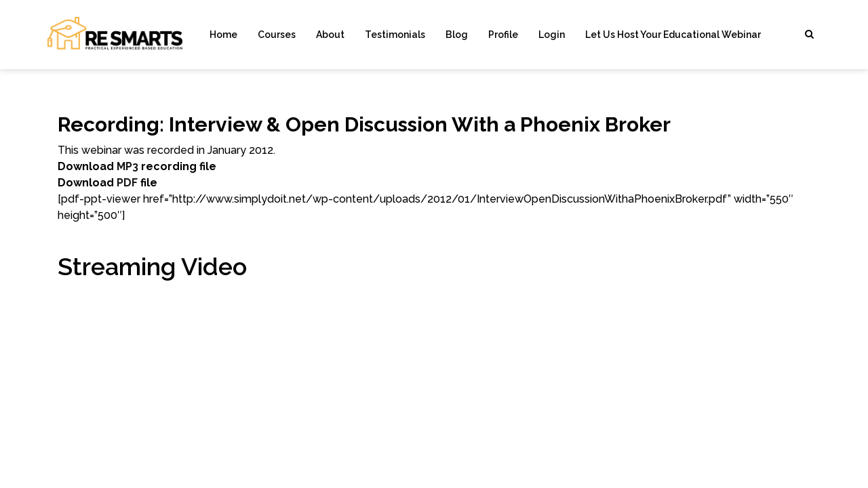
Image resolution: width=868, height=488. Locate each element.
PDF (127, 183)
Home (223, 35)
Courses (277, 35)
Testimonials (395, 35)
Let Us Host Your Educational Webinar (673, 35)
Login (552, 35)
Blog (457, 35)
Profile (503, 35)
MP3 (127, 166)
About (330, 35)
